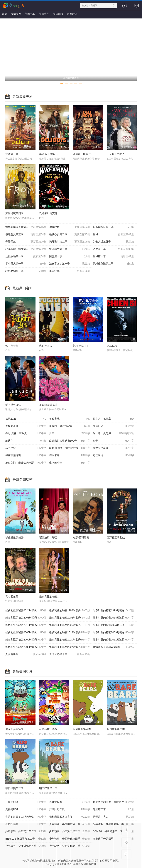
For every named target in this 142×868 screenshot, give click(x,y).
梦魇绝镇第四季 (14, 213)
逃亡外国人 (46, 346)
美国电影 (30, 14)
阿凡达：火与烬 (113, 433)
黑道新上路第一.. (49, 154)
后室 (70, 433)
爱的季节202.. (13, 405)
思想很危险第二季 (113, 264)
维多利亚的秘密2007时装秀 (70, 647)
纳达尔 (26, 441)
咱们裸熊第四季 (82, 729)
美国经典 (70, 271)
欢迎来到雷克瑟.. (49, 213)
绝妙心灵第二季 (70, 235)
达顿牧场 (70, 227)
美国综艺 (44, 14)
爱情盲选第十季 (70, 654)
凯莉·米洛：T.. (81, 346)
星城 (113, 235)
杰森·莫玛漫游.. (82, 537)
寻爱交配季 (70, 802)
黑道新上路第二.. (83, 154)
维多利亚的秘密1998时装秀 (70, 611)
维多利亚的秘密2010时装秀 (70, 640)
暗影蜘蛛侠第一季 (113, 227)
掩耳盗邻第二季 (70, 242)
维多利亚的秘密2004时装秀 (113, 625)
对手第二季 (113, 249)
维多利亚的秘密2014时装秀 (113, 618)
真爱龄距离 (26, 654)
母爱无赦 (26, 242)
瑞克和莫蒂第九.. (15, 729)
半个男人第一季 (26, 264)
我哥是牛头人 (113, 817)
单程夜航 (70, 419)
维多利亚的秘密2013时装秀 (70, 633)
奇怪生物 (113, 455)
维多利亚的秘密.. (49, 597)
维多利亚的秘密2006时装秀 (26, 640)
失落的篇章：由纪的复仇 (26, 817)
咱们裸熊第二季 (116, 729)
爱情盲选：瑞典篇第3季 (113, 647)
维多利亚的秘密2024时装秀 (26, 611)
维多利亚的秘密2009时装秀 (113, 633)
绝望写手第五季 (70, 249)
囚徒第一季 (70, 257)
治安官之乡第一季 (70, 264)
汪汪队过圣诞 (70, 809)
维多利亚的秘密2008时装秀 (26, 647)
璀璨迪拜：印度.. (49, 537)
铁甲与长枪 (12, 346)
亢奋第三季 (12, 154)
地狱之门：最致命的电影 (26, 463)
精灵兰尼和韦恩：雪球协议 (113, 802)
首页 (4, 14)
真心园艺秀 (12, 597)
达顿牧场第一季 (26, 257)
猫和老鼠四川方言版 (70, 817)
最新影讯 (72, 14)
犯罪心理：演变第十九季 (26, 249)
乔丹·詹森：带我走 (26, 433)
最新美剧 (16, 14)
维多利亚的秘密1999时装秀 (113, 611)
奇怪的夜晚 (26, 426)
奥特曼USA (26, 809)
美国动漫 (58, 14)
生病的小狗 (70, 463)
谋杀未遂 (70, 455)
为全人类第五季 (113, 242)
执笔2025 (26, 419)
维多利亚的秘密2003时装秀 (26, 633)
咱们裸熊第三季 (14, 788)
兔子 (113, 441)
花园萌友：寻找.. (49, 729)
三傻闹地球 (26, 802)
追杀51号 (112, 346)
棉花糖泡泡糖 (26, 455)
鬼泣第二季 (113, 809)
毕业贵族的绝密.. (15, 537)
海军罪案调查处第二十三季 (26, 227)
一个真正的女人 (116, 154)
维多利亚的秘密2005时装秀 (70, 625)
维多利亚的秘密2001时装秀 (26, 618)
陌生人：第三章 (113, 419)
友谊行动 (113, 426)
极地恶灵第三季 (26, 235)
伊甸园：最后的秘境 (70, 426)
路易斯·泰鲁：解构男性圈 (70, 448)
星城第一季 (113, 257)
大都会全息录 (113, 448)
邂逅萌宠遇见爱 (48, 405)
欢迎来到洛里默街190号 (70, 441)
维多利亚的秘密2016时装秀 (26, 625)
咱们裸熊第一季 (48, 788)
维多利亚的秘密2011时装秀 (113, 640)
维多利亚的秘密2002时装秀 (70, 618)
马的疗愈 (26, 448)
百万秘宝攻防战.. (116, 537)
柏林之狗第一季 (26, 271)
